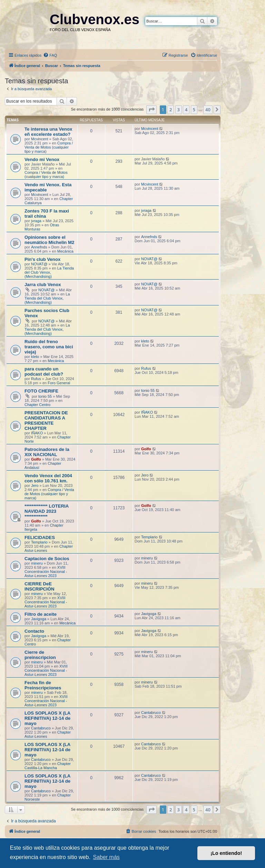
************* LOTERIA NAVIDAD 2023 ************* (47, 511)
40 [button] (208, 110)
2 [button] (171, 110)
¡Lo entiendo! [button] (226, 853)
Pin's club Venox (42, 259)
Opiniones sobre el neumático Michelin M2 (49, 240)
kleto (35, 357)
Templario (39, 542)
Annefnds (39, 247)
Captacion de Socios (47, 559)
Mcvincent (40, 139)
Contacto (34, 631)
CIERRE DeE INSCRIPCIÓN (39, 586)
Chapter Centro (37, 405)
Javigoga (39, 619)
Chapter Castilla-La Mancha (48, 766)
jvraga (36, 221)
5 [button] (194, 110)
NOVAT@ (39, 264)
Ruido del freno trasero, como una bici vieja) (49, 347)
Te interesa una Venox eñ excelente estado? (48, 132)
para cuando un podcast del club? (44, 371)
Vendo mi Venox (42, 159)
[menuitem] (50, 55)
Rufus (36, 379)
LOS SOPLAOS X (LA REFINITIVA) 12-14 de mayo (47, 718)
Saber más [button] (106, 857)
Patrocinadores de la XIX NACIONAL (47, 452)
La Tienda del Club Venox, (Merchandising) (49, 272)
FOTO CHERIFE (41, 391)
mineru (37, 563)
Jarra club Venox (43, 285)
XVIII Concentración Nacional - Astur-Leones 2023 (46, 572)
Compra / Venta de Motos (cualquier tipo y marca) (49, 147)
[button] (151, 110)
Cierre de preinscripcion (40, 655)
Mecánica (65, 251)
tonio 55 (45, 396)
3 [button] (179, 110)
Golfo (36, 459)
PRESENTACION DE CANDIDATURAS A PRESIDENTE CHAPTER (46, 421)
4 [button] (186, 110)
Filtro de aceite (41, 614)
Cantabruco (41, 728)
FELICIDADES (40, 537)
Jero (35, 485)
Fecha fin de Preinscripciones (43, 685)
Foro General (59, 383)
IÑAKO (37, 433)
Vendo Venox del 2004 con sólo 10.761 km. (48, 478)
